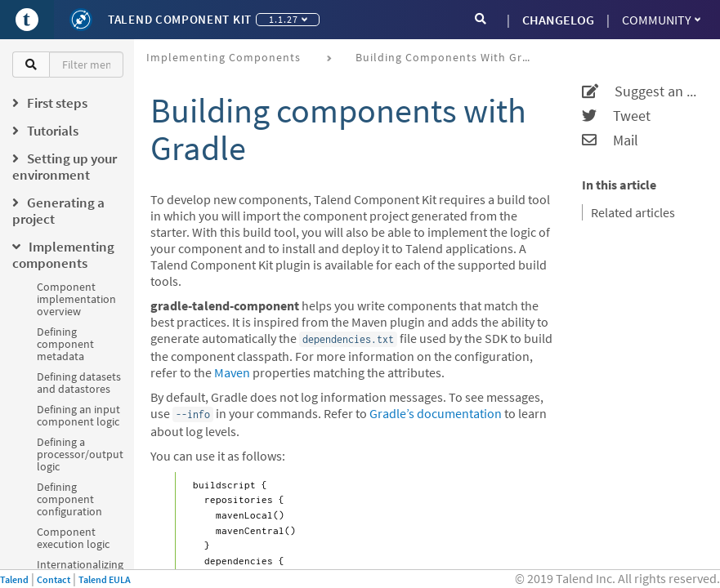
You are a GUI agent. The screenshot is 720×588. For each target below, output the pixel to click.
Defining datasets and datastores (79, 383)
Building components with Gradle (451, 57)
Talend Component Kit (180, 19)
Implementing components (224, 57)
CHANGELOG (558, 20)
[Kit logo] (81, 20)
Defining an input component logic (78, 415)
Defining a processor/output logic (80, 454)
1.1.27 (288, 19)
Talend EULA (105, 579)
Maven (232, 372)
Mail (610, 140)
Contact (54, 579)
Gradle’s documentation (436, 413)
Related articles (633, 212)
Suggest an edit (641, 91)
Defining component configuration (69, 499)
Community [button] (661, 20)
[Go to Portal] (27, 20)
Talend (14, 579)
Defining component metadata (65, 344)
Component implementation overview (76, 299)
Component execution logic (73, 538)
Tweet (616, 116)
